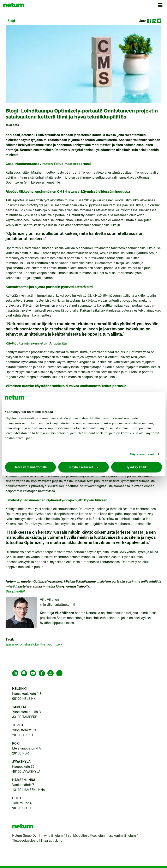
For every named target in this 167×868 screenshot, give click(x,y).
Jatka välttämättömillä (31, 467)
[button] (161, 6)
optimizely (55, 644)
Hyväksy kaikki (136, 467)
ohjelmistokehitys (33, 644)
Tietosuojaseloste (25, 841)
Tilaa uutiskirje (51, 841)
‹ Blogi (10, 21)
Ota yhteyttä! (15, 591)
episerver (12, 644)
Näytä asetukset (142, 454)
